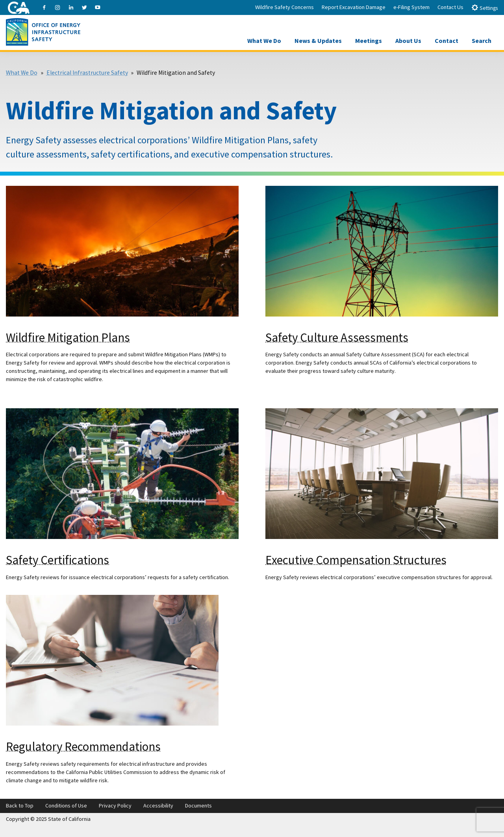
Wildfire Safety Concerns (284, 7)
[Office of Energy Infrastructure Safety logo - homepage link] (43, 31)
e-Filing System (411, 7)
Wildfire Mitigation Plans (68, 337)
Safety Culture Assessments (337, 337)
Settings (485, 8)
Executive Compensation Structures (356, 560)
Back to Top (20, 806)
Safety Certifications (57, 560)
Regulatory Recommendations (83, 746)
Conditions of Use (66, 806)
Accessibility (158, 806)
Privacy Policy (115, 806)
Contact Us (450, 7)
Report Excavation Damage (354, 7)
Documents (198, 806)
